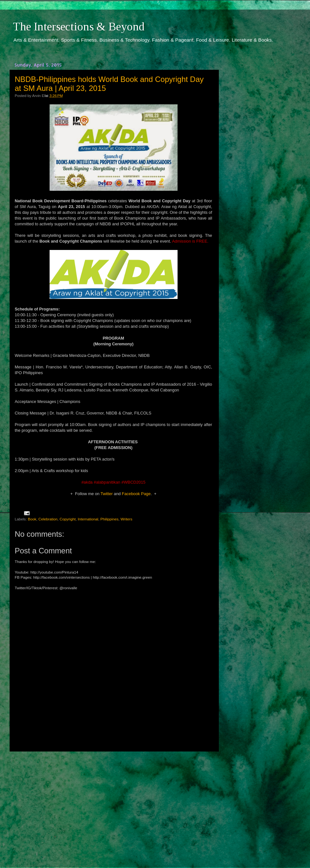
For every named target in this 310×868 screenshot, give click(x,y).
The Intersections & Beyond (79, 27)
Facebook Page (136, 494)
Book (32, 519)
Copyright (68, 519)
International (88, 519)
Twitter (107, 494)
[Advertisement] (114, 804)
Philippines (110, 519)
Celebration (48, 519)
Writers (127, 519)
